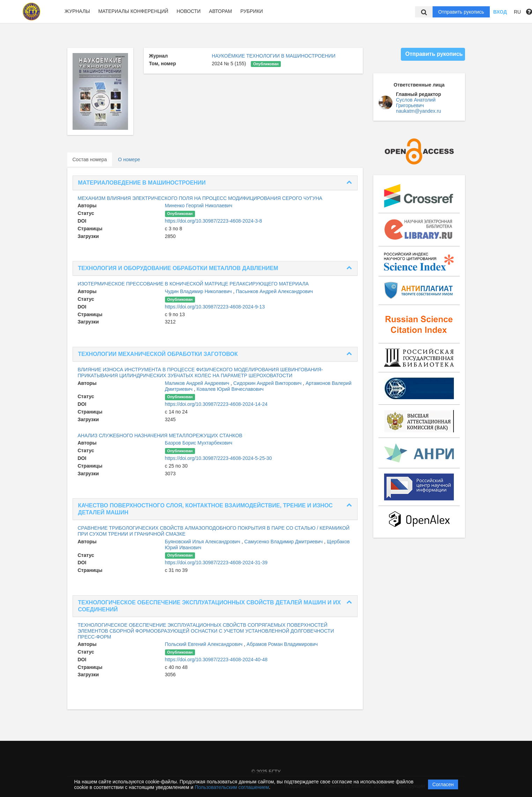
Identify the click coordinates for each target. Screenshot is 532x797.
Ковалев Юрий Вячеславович (230, 389)
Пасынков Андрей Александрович (274, 291)
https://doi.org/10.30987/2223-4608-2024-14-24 (216, 404)
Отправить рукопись (461, 12)
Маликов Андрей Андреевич (198, 383)
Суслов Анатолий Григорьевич (416, 103)
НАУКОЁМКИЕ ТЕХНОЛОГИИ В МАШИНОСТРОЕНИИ (274, 56)
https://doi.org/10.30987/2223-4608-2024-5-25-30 (219, 458)
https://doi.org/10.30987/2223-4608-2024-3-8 (214, 221)
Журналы (77, 11)
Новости (189, 11)
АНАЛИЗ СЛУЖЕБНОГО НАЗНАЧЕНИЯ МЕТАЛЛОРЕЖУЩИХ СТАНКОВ (160, 435)
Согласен (443, 784)
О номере (129, 159)
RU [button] (517, 12)
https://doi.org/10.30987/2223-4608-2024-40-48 (216, 660)
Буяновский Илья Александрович (203, 542)
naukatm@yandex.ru (418, 111)
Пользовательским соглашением (232, 787)
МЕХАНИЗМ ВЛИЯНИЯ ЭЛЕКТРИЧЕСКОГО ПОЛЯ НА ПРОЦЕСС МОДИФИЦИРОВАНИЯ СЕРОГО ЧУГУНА (200, 198)
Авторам (220, 11)
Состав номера (90, 159)
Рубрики (252, 11)
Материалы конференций (133, 11)
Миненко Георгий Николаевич (199, 206)
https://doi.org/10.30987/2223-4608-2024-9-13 (215, 307)
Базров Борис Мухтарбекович (199, 443)
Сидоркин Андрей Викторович (268, 383)
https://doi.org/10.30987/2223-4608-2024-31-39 (216, 563)
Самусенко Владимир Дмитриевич (284, 542)
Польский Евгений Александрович (205, 644)
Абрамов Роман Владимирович (282, 644)
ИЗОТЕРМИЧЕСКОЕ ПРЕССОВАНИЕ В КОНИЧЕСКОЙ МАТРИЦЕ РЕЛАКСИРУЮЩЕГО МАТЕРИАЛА (193, 284)
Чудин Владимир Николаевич (199, 291)
